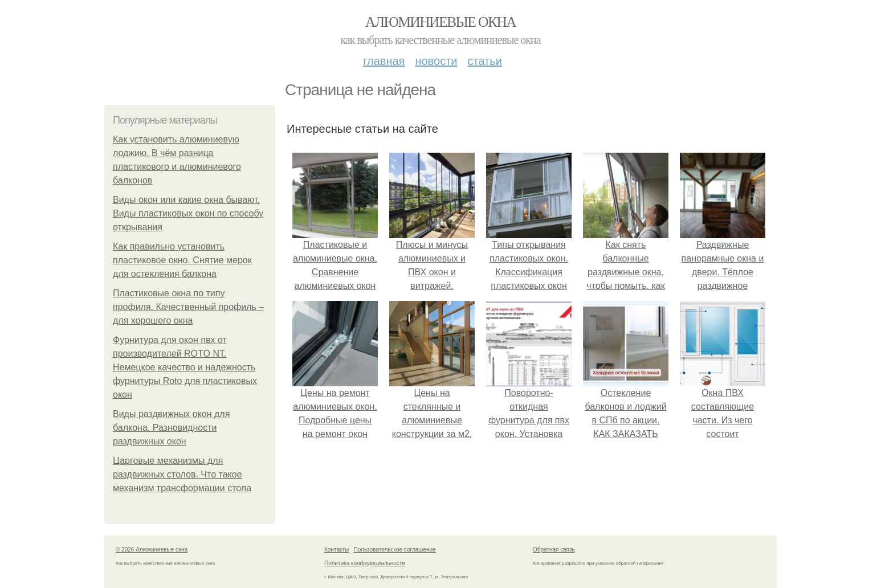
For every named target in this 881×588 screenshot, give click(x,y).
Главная (384, 61)
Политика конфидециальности (365, 563)
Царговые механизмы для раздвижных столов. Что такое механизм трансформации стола (182, 474)
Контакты (337, 550)
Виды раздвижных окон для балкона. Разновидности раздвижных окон (171, 428)
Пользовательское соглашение (395, 550)
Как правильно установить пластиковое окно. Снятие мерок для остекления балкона (182, 260)
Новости (436, 61)
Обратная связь (554, 550)
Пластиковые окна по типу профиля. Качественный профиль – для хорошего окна (188, 307)
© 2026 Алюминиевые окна (152, 550)
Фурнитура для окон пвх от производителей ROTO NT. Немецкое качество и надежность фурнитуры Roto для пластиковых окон (185, 367)
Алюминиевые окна (441, 22)
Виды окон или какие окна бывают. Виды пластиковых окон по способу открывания (188, 213)
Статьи (484, 61)
